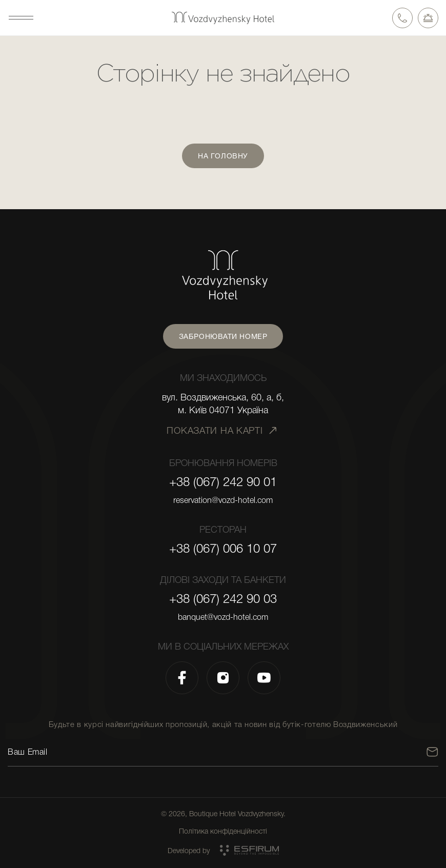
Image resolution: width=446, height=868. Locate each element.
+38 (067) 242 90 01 (223, 482)
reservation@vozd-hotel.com (223, 500)
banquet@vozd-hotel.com (223, 617)
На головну (223, 156)
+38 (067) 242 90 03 (223, 599)
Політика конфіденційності (223, 831)
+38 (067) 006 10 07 (223, 549)
